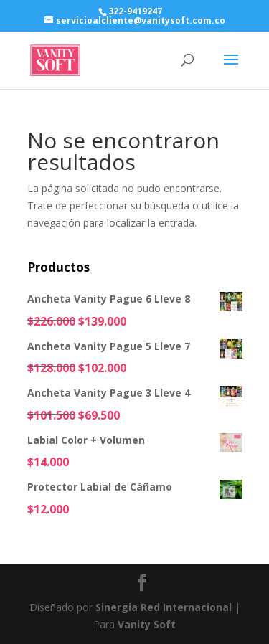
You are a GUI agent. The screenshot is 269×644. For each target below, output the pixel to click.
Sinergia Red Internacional (164, 607)
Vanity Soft (147, 624)
